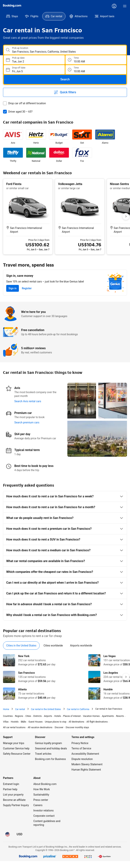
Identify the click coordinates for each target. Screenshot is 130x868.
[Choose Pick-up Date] (34, 60)
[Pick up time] (96, 60)
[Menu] (125, 6)
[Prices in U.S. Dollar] (20, 834)
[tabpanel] (65, 677)
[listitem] (13, 137)
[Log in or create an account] (114, 6)
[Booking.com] (12, 6)
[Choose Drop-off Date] (34, 70)
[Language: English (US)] (8, 834)
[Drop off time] (96, 70)
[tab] (21, 646)
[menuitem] (12, 16)
